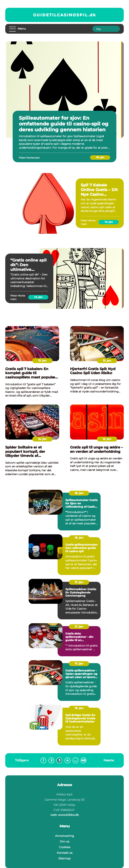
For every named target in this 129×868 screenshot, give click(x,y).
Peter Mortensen (29, 158)
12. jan (107, 439)
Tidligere (22, 760)
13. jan (42, 361)
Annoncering (64, 836)
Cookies (65, 847)
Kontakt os (65, 853)
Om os (64, 841)
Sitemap (64, 858)
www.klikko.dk (68, 815)
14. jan (109, 222)
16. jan (79, 708)
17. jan (79, 582)
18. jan (100, 157)
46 (84, 760)
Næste (109, 760)
